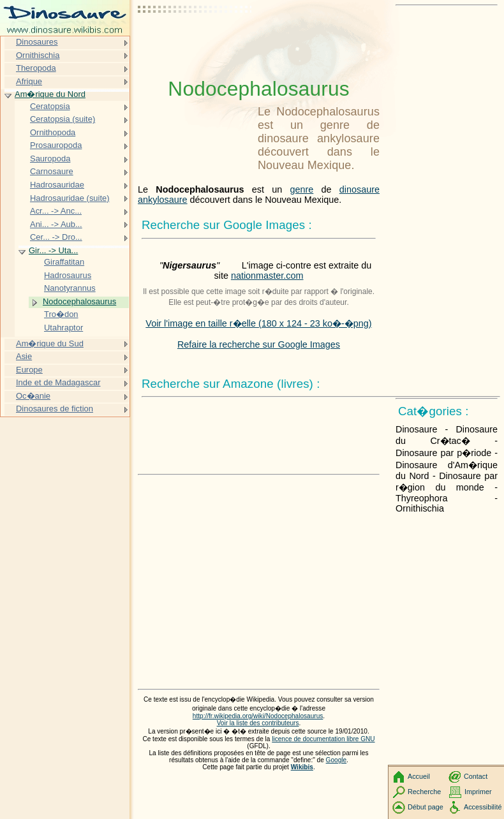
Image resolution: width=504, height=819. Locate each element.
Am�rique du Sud (50, 343)
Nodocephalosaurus (79, 301)
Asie (24, 356)
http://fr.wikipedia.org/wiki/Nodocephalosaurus (258, 716)
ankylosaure (163, 200)
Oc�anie (33, 396)
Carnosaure (52, 171)
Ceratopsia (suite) (63, 119)
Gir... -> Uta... (53, 250)
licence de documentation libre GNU (323, 739)
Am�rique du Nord (50, 94)
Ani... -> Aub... (56, 224)
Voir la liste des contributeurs (258, 723)
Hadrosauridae (57, 185)
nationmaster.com (267, 276)
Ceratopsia (50, 106)
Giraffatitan (64, 262)
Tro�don (61, 314)
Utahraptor (63, 328)
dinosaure (359, 189)
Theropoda (36, 68)
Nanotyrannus (70, 288)
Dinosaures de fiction (55, 409)
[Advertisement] (195, 41)
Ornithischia (38, 55)
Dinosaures (37, 42)
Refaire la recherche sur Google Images (259, 344)
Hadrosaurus (68, 275)
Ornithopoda (53, 132)
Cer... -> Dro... (56, 237)
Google (337, 760)
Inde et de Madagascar (58, 382)
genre (302, 189)
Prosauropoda (56, 145)
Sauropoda (50, 159)
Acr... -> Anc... (56, 211)
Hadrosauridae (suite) (70, 198)
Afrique (29, 81)
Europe (29, 370)
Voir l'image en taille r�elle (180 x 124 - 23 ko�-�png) (258, 323)
